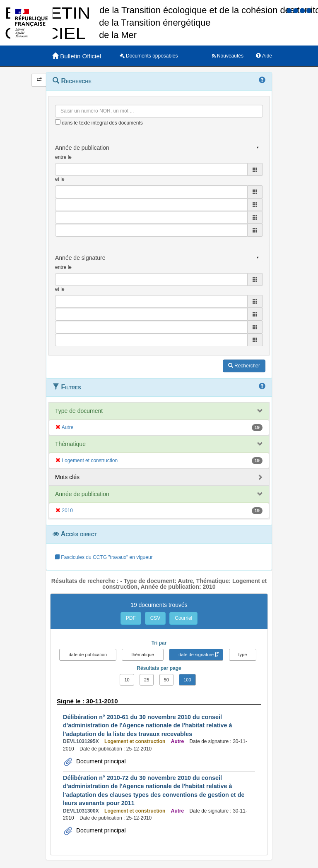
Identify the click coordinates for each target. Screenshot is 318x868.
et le (60, 179)
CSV (155, 618)
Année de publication (82, 494)
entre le (63, 157)
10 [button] (127, 680)
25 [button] (147, 680)
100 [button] (187, 680)
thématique (142, 655)
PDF (131, 618)
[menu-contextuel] (58, 122)
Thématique (70, 444)
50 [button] (166, 680)
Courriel (183, 618)
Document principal (100, 761)
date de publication (88, 655)
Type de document (79, 411)
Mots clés (67, 477)
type (243, 655)
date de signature (196, 655)
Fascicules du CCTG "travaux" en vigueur (104, 557)
